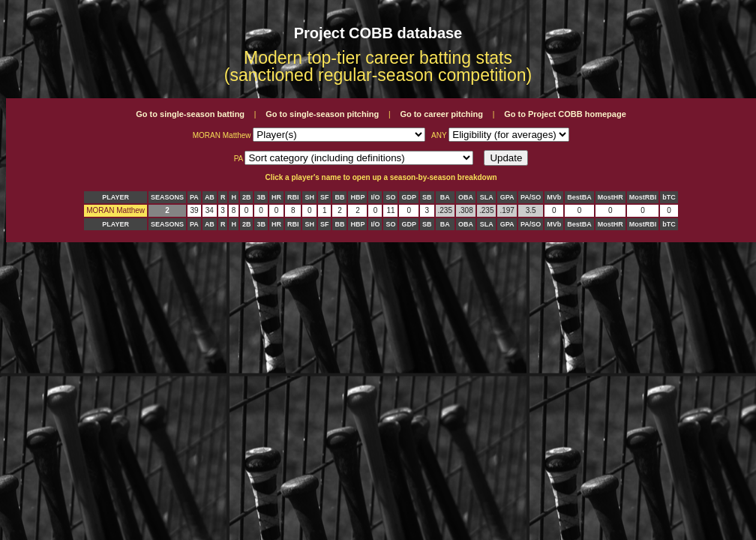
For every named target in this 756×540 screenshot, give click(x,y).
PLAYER (115, 197)
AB (210, 197)
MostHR (610, 197)
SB (427, 197)
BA (445, 197)
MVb (554, 197)
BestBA (579, 197)
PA (194, 197)
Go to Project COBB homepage (565, 114)
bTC (669, 197)
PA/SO (531, 197)
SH (309, 197)
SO (390, 197)
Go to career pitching (441, 114)
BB (339, 197)
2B (247, 197)
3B (261, 197)
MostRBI (643, 197)
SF (325, 197)
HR (276, 197)
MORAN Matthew (115, 210)
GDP (409, 197)
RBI (293, 197)
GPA (507, 197)
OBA (466, 197)
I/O (375, 197)
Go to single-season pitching (322, 114)
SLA (487, 197)
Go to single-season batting (190, 114)
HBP (357, 197)
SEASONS (167, 197)
